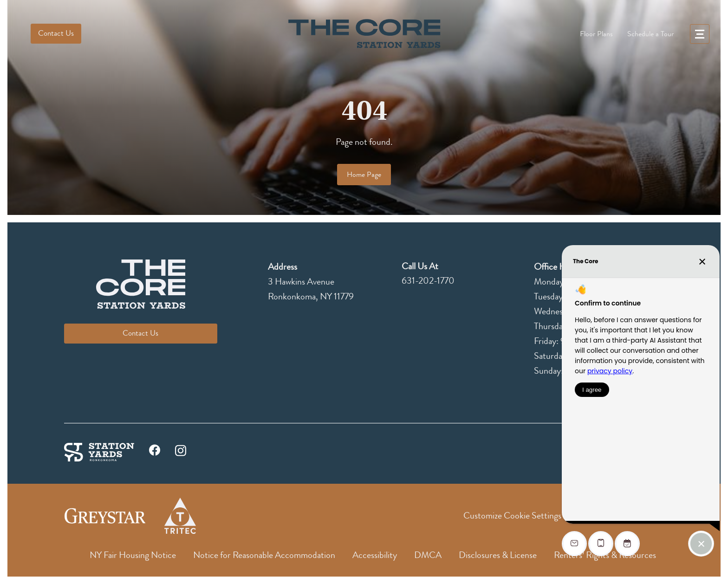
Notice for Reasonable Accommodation (264, 555)
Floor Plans (596, 34)
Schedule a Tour (650, 34)
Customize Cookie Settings (512, 516)
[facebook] (155, 452)
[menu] (700, 34)
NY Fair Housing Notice (133, 555)
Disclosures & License (498, 555)
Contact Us (56, 33)
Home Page (364, 175)
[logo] (364, 34)
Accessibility (375, 555)
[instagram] (181, 449)
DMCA (428, 555)
